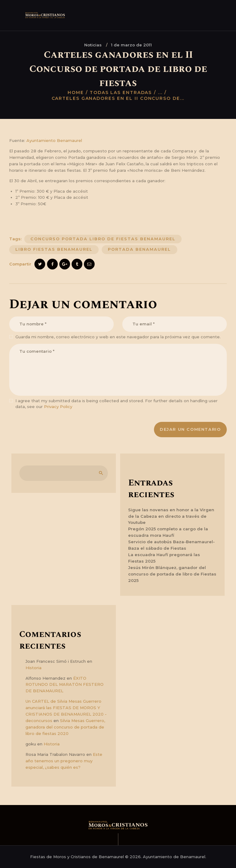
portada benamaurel (139, 249)
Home (76, 92)
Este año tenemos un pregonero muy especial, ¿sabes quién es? (64, 761)
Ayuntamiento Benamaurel (54, 140)
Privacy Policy (58, 407)
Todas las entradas (121, 92)
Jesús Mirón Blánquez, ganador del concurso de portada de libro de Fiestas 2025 (172, 574)
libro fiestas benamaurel (54, 249)
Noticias (93, 45)
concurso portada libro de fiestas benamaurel (103, 239)
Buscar (100, 473)
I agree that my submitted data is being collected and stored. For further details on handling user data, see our (116, 404)
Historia (33, 668)
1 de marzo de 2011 (131, 45)
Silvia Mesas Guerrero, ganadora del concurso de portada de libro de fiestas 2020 (65, 727)
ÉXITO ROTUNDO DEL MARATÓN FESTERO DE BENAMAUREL (65, 685)
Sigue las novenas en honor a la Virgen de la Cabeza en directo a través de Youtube (171, 516)
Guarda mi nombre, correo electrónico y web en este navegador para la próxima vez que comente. (118, 337)
